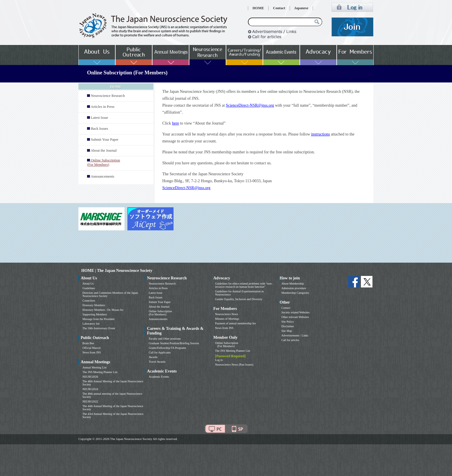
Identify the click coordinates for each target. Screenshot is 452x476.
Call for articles (290, 340)
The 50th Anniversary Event (99, 328)
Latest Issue (99, 118)
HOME (258, 8)
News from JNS (92, 352)
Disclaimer (288, 326)
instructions (320, 134)
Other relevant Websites (295, 317)
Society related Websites (295, 312)
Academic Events (159, 377)
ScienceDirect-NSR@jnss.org (250, 105)
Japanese (301, 8)
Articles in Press (102, 107)
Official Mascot (92, 348)
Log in (219, 360)
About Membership (293, 284)
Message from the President (98, 319)
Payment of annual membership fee (236, 323)
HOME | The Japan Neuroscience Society (117, 271)
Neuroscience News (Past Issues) (234, 365)
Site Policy (288, 322)
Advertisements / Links (295, 335)
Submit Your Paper (105, 140)
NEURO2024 (90, 389)
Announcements (102, 176)
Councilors (89, 301)
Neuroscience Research (108, 96)
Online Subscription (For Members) (160, 313)
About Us (88, 284)
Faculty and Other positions (165, 339)
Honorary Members (94, 305)
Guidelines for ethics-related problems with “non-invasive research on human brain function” (244, 285)
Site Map (287, 331)
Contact (279, 8)
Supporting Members (95, 314)
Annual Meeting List (94, 367)
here (176, 123)
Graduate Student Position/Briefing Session (174, 343)
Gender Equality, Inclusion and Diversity (239, 299)
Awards (153, 357)
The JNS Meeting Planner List (100, 372)
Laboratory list (91, 324)
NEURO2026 (90, 377)
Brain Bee (88, 343)
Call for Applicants (160, 352)
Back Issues (99, 129)
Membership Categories (295, 293)
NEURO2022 (90, 401)
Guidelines (89, 288)
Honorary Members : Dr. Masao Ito (103, 310)
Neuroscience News (227, 314)
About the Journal (103, 150)
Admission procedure (294, 288)
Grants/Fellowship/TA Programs (167, 348)
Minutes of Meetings (227, 319)
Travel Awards (157, 362)
